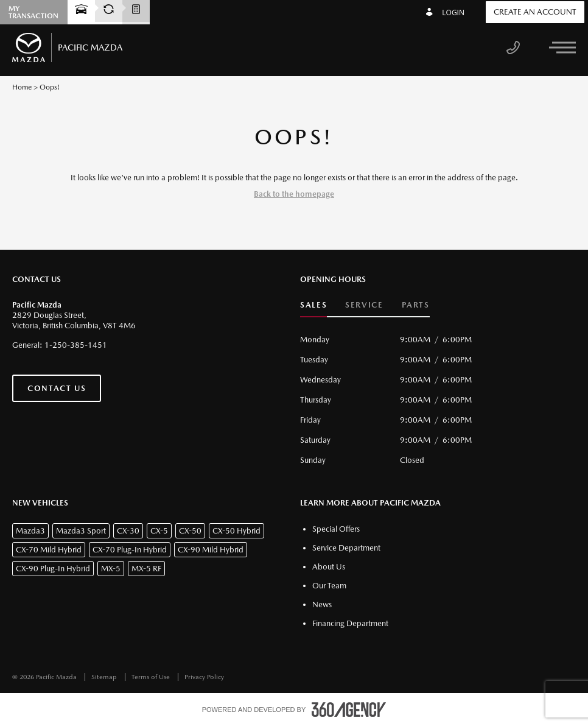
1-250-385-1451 (76, 345)
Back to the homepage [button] (294, 194)
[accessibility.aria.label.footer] (349, 710)
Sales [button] (313, 305)
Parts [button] (416, 305)
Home (22, 87)
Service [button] (364, 305)
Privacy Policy (204, 677)
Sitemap (105, 677)
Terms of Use (152, 677)
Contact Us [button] (57, 388)
